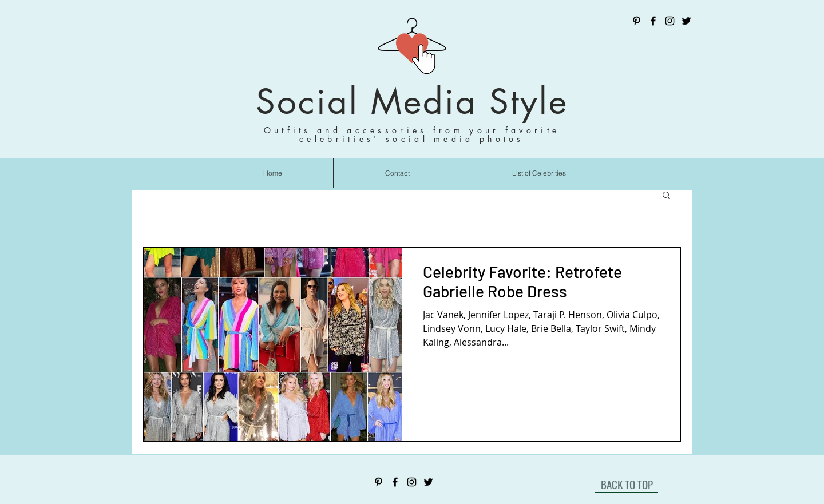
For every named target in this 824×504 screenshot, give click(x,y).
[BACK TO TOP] (627, 484)
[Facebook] (653, 21)
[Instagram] (670, 21)
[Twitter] (686, 21)
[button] (666, 196)
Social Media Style (412, 102)
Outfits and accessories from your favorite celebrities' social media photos (412, 134)
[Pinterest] (637, 21)
